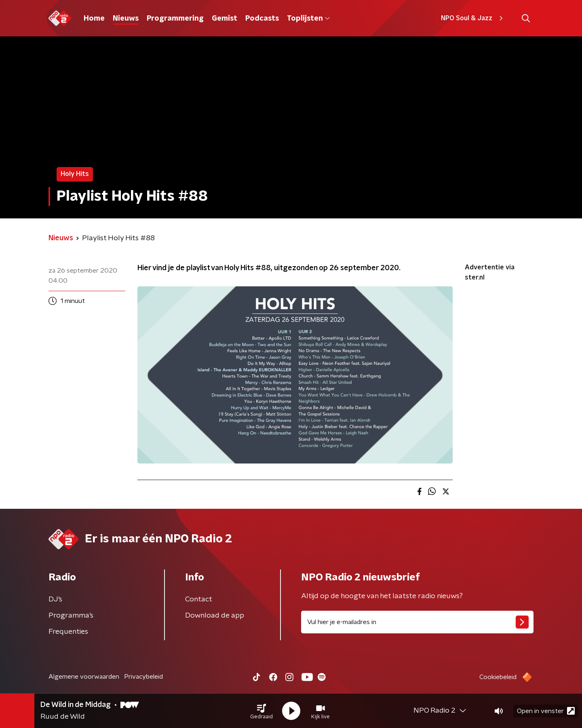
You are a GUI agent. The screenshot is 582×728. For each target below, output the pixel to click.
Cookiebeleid (498, 677)
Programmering (175, 19)
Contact (199, 599)
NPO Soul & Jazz (473, 18)
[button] (261, 711)
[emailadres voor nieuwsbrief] (417, 622)
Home (94, 19)
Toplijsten (308, 19)
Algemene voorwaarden (84, 677)
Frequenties (68, 632)
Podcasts (262, 19)
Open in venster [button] (546, 711)
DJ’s (55, 599)
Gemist (225, 19)
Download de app (215, 616)
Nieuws (126, 19)
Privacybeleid (143, 677)
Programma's (71, 616)
